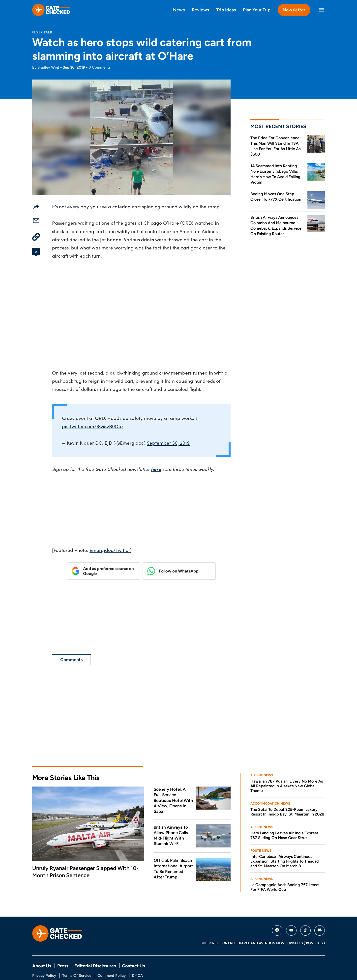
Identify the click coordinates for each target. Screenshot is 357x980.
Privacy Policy (44, 960)
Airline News (262, 760)
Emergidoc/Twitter (110, 550)
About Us (42, 951)
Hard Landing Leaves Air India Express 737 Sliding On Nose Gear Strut (284, 820)
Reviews (200, 10)
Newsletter (294, 10)
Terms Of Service (77, 960)
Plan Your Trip (257, 10)
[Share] (36, 206)
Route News (261, 835)
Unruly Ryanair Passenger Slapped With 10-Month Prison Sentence (85, 857)
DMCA (137, 960)
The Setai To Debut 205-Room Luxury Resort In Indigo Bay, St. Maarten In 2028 (287, 797)
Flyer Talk (42, 32)
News (179, 10)
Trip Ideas (226, 10)
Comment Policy (112, 960)
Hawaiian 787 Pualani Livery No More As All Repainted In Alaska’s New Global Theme (287, 771)
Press (63, 951)
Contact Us (133, 951)
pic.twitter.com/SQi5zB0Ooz (93, 426)
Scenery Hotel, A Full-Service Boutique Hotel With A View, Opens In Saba (173, 785)
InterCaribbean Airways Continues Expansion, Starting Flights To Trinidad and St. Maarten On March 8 (284, 846)
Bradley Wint (48, 67)
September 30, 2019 (168, 443)
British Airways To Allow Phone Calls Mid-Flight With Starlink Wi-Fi (171, 820)
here (156, 469)
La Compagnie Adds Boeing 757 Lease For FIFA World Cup (285, 872)
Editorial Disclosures (95, 951)
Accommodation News (270, 788)
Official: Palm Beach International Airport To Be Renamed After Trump (173, 854)
